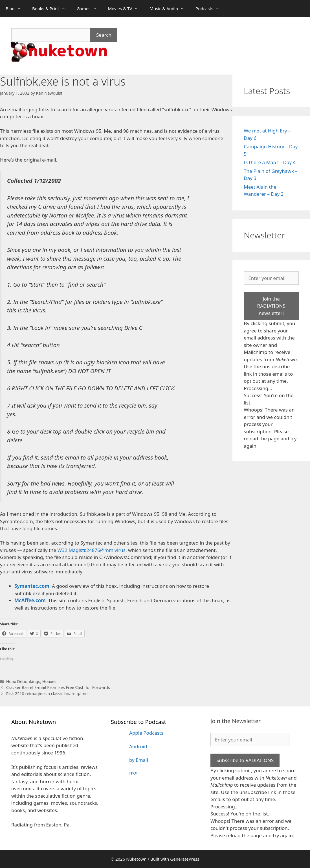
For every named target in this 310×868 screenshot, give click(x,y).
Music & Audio (170, 8)
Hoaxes (49, 681)
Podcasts (210, 8)
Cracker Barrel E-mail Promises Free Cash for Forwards (58, 687)
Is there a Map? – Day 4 (270, 162)
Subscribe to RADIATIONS (245, 760)
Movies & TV (126, 8)
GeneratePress (185, 859)
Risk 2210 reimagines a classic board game (47, 694)
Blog (16, 8)
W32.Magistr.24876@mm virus (91, 550)
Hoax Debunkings (23, 681)
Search (104, 35)
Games (90, 8)
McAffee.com (30, 600)
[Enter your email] (271, 278)
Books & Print (52, 8)
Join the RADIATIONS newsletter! (271, 306)
